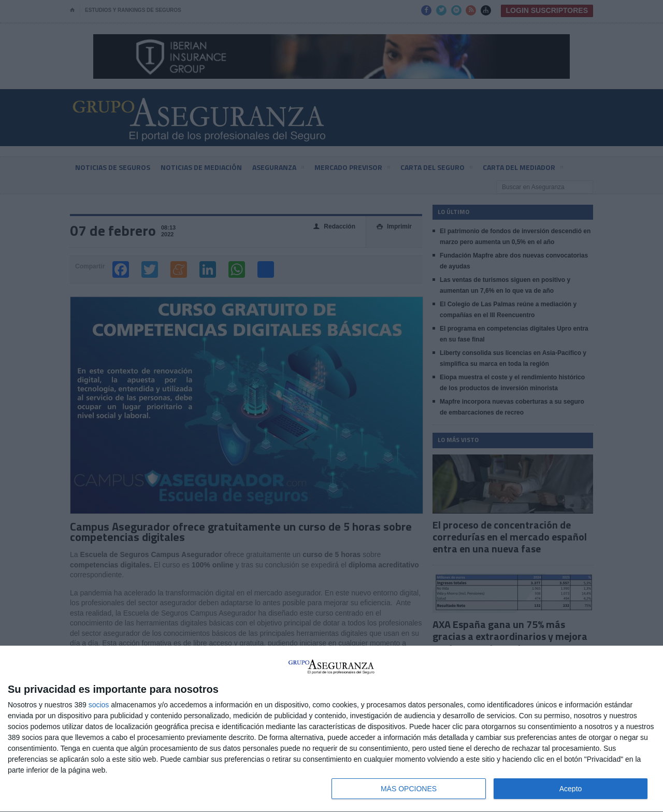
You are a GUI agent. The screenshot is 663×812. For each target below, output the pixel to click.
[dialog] (331, 729)
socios (99, 705)
